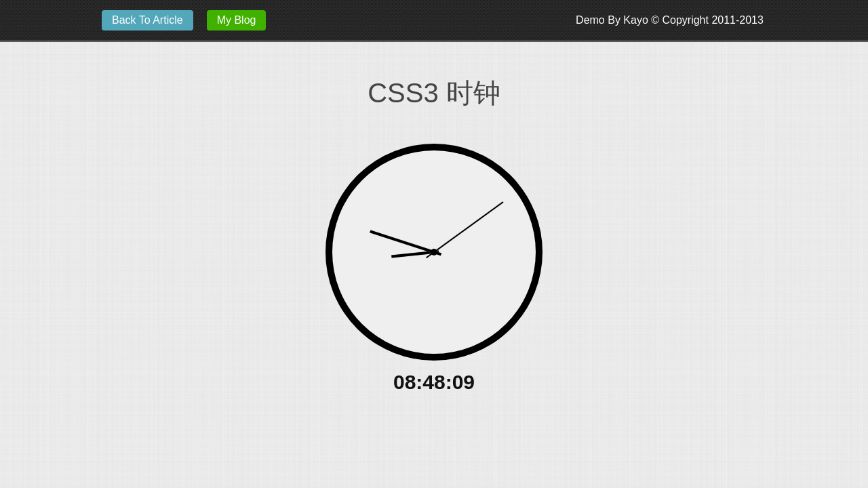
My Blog (237, 20)
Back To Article (147, 20)
